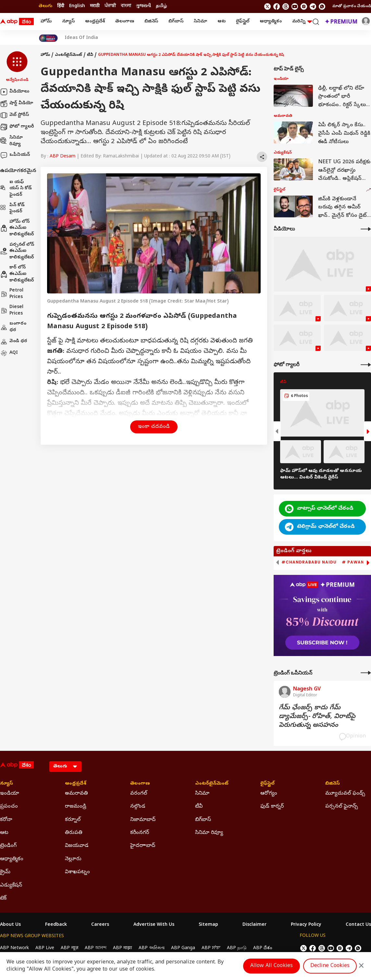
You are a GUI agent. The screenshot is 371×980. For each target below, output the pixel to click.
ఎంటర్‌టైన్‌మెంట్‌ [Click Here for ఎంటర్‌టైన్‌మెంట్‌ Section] (212, 784)
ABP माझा (123, 948)
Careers (100, 925)
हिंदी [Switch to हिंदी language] (61, 6)
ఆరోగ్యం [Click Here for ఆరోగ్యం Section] (269, 794)
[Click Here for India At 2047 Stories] (48, 38)
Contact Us (358, 925)
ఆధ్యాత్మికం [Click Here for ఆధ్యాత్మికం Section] (12, 859)
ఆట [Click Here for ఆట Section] (4, 833)
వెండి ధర (14, 341)
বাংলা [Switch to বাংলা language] (126, 6)
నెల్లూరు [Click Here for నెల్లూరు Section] (73, 859)
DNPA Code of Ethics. (76, 961)
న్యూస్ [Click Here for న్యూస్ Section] (6, 784)
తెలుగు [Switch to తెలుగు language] (45, 6)
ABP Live (45, 948)
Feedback (56, 925)
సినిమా (200, 22)
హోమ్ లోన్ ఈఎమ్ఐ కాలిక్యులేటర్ (17, 228)
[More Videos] (366, 229)
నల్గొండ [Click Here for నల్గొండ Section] (138, 807)
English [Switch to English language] (77, 6)
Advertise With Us (154, 925)
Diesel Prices (12, 310)
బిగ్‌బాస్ (176, 22)
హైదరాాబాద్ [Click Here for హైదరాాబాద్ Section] (143, 846)
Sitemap (208, 925)
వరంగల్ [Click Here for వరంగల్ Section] (139, 794)
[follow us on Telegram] (313, 6)
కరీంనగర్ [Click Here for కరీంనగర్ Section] (140, 833)
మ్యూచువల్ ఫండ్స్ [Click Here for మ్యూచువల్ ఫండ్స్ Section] (345, 794)
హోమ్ (46, 22)
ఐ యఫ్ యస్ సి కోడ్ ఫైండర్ (16, 189)
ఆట (222, 22)
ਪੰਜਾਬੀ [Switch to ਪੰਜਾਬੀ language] (110, 6)
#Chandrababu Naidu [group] (309, 562)
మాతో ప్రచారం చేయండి (352, 6)
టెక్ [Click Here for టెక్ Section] (3, 899)
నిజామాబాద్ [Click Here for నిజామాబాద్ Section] (143, 820)
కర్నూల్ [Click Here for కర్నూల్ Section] (73, 820)
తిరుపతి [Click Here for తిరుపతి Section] (74, 833)
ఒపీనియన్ (15, 155)
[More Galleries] (366, 365)
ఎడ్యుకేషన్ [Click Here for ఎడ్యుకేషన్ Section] (11, 886)
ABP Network (14, 948)
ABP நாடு (237, 948)
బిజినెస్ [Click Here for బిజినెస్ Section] (333, 784)
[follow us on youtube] (295, 6)
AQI (9, 353)
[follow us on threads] (286, 6)
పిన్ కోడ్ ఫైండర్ (12, 209)
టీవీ (90, 55)
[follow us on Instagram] (304, 6)
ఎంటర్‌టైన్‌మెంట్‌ (68, 55)
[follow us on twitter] (267, 6)
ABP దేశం (263, 948)
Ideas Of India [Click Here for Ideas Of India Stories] (81, 38)
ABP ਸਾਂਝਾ (211, 948)
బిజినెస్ (151, 22)
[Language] (65, 767)
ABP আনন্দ (96, 948)
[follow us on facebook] (277, 6)
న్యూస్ (68, 22)
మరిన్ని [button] (302, 22)
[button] (17, 67)
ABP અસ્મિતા (152, 948)
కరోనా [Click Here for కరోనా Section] (6, 820)
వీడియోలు (15, 92)
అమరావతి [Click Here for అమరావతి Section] (76, 794)
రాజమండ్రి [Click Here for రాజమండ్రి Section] (76, 807)
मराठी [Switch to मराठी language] (95, 6)
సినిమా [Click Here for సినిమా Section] (202, 794)
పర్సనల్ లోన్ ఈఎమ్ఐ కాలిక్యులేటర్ (17, 251)
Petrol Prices (12, 294)
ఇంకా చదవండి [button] (154, 427)
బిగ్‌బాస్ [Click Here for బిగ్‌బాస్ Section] (203, 820)
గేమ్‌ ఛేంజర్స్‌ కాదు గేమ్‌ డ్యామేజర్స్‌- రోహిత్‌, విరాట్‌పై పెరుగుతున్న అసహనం (317, 717)
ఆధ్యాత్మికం (271, 22)
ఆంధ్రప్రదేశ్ (95, 22)
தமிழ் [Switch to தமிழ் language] (161, 6)
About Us (10, 925)
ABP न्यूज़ (69, 948)
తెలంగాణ (125, 22)
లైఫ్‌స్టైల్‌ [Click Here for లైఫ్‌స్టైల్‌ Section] (267, 784)
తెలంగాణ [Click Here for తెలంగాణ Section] (140, 784)
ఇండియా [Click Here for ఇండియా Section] (10, 794)
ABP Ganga (183, 948)
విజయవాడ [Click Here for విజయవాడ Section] (77, 846)
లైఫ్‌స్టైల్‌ (243, 22)
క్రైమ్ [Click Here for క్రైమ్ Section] (5, 872)
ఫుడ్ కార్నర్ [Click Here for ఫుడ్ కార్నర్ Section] (272, 807)
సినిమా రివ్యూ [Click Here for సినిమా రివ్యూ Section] (209, 833)
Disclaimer (254, 925)
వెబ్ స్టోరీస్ (14, 115)
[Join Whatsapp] (322, 6)
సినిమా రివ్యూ (11, 141)
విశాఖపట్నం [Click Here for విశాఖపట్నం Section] (77, 872)
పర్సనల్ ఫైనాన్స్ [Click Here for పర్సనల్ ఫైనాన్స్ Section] (342, 807)
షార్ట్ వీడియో (17, 104)
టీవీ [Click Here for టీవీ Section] (199, 807)
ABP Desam (62, 157)
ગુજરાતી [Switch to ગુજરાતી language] (143, 6)
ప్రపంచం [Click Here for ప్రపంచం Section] (9, 807)
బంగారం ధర (13, 327)
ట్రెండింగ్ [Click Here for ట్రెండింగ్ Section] (8, 846)
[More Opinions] (366, 673)
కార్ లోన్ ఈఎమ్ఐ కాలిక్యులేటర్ (17, 274)
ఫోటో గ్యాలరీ (17, 127)
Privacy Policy (306, 925)
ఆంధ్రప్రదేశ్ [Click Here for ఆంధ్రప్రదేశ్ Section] (76, 784)
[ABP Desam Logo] (17, 22)
